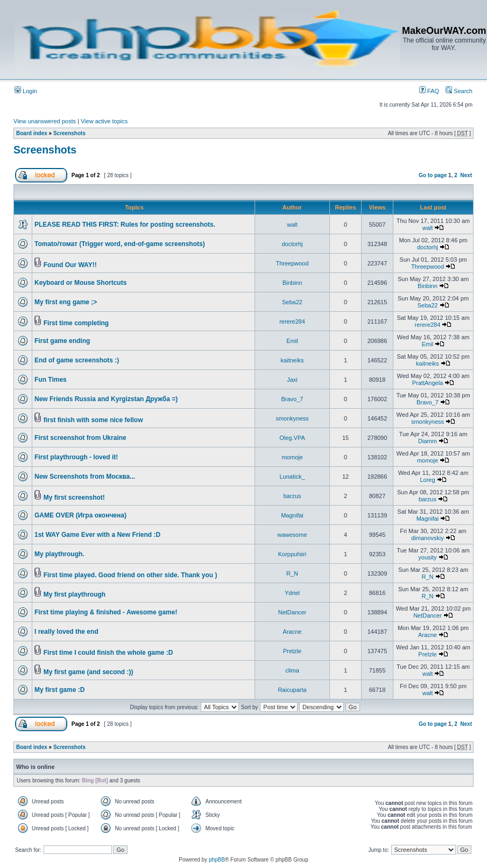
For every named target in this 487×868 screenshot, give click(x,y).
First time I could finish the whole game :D (108, 653)
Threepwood (292, 263)
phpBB (217, 860)
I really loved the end (66, 632)
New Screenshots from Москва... (85, 477)
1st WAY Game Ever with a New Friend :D (97, 535)
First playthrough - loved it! (76, 457)
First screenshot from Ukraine (80, 438)
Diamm (428, 441)
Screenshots (69, 133)
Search (459, 91)
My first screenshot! (74, 498)
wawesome (292, 535)
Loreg (427, 480)
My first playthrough (75, 594)
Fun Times (51, 380)
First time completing (76, 323)
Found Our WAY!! (70, 265)
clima (292, 670)
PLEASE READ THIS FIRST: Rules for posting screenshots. (125, 225)
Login (26, 91)
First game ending (62, 341)
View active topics (104, 121)
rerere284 (292, 321)
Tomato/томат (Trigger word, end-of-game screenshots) (120, 244)
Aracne (292, 632)
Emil (292, 341)
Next (466, 175)
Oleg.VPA (292, 438)
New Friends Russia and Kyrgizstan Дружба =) (106, 399)
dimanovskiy (428, 538)
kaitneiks (292, 360)
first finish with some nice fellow (93, 420)
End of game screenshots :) (77, 360)
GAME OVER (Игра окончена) (80, 515)
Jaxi (292, 380)
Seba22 (292, 302)
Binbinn (292, 283)
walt (292, 225)
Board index (32, 133)
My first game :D (59, 690)
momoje (292, 457)
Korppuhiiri (292, 554)
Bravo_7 (292, 399)
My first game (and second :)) (89, 672)
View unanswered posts (45, 121)
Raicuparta (292, 690)
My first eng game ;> (66, 302)
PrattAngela (428, 383)
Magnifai (292, 515)
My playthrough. (59, 554)
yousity (427, 557)
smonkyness (292, 418)
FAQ (429, 91)
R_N (292, 573)
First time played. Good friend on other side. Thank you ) (130, 575)
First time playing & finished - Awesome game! (106, 612)
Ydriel (292, 593)
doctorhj (292, 244)
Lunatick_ (292, 477)
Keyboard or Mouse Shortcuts (80, 283)
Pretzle (292, 651)
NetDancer (292, 612)
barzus (292, 496)
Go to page (433, 175)
